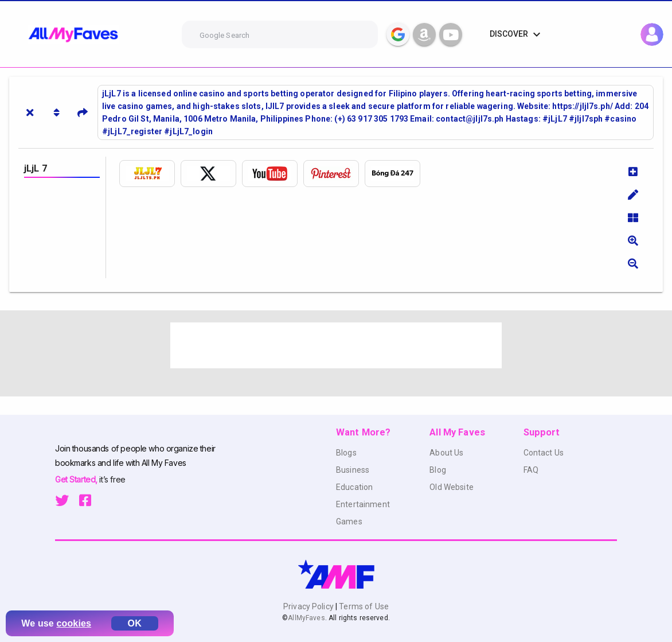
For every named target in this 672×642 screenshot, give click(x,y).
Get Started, (77, 479)
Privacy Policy (309, 606)
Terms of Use (363, 606)
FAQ (531, 470)
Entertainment (363, 504)
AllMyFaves (306, 618)
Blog (438, 470)
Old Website (452, 487)
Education (354, 487)
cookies (74, 623)
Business (353, 470)
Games (349, 522)
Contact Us (544, 453)
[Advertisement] (336, 345)
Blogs (346, 453)
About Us (446, 453)
